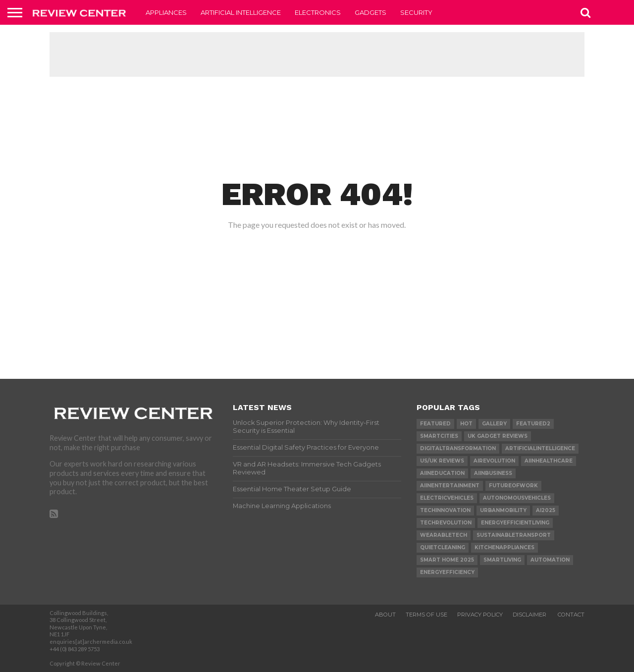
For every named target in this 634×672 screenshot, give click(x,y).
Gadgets (370, 12)
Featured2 (533, 424)
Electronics (318, 12)
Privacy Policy (480, 615)
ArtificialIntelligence (540, 448)
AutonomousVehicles (517, 498)
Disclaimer (530, 615)
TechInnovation (445, 510)
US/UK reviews (442, 461)
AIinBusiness (493, 473)
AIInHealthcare (549, 461)
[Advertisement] (317, 54)
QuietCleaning (443, 547)
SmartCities (439, 436)
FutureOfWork (513, 486)
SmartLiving (502, 560)
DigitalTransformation (458, 448)
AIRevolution (494, 461)
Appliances (166, 12)
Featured (435, 424)
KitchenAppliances (504, 547)
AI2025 (546, 510)
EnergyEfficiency (447, 572)
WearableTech (444, 535)
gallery (494, 424)
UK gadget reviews (498, 436)
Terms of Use (426, 615)
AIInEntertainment (450, 486)
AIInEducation (442, 473)
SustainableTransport (514, 535)
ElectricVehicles (447, 498)
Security (416, 12)
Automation (550, 560)
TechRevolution (446, 523)
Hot (466, 424)
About (385, 615)
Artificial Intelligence (241, 12)
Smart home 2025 (447, 560)
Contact (571, 615)
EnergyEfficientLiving (515, 523)
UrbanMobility (503, 510)
